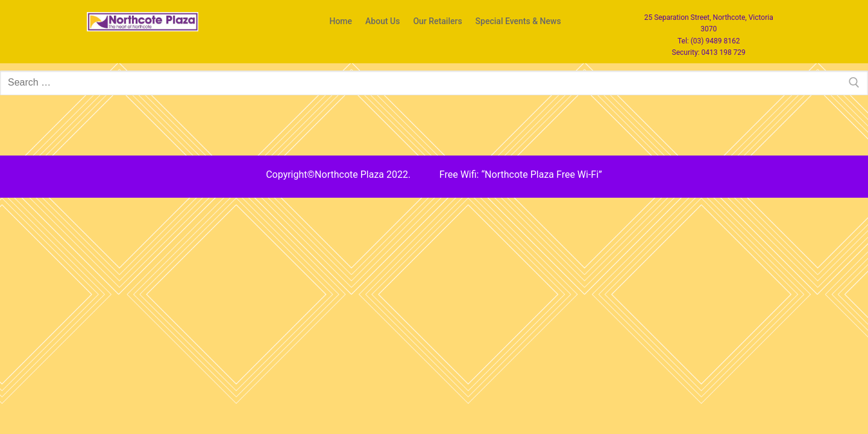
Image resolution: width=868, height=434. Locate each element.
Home (341, 21)
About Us (382, 21)
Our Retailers (437, 21)
